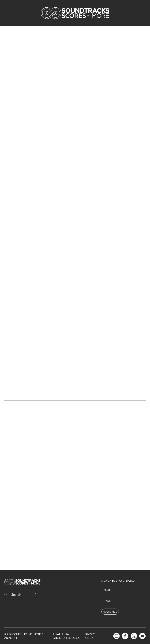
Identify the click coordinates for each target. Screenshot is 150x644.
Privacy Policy (89, 636)
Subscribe (110, 612)
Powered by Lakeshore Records (67, 636)
